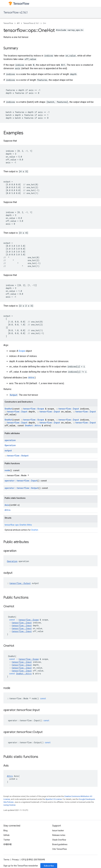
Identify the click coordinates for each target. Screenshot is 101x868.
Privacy (15, 860)
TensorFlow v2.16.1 (15, 13)
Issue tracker (58, 831)
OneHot (8, 409)
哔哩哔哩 (7, 844)
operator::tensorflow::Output (21, 488)
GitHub (6, 835)
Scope (22, 351)
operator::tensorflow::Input (21, 481)
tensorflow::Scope (33, 409)
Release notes (59, 835)
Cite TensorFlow (60, 849)
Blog (5, 831)
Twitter (7, 840)
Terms (6, 860)
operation (10, 440)
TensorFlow (8, 23)
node (7, 470)
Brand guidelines (60, 844)
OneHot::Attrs (33, 425)
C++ (45, 23)
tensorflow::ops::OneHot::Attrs (18, 525)
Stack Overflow (59, 840)
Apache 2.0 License (54, 799)
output (8, 451)
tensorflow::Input (69, 409)
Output (14, 395)
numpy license (9, 805)
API (18, 23)
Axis (7, 505)
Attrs (31, 378)
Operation (10, 445)
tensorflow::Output (18, 456)
